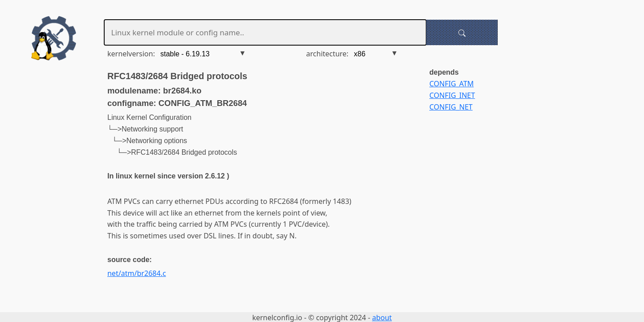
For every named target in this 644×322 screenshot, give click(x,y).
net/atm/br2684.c (137, 273)
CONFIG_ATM (451, 84)
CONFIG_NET (451, 107)
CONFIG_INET (452, 95)
